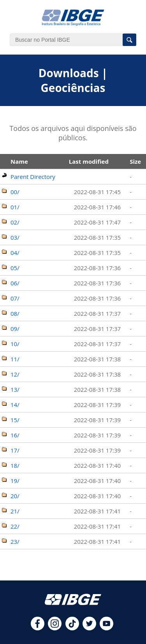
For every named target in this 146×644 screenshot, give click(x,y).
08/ (15, 313)
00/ (15, 192)
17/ (15, 450)
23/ (15, 541)
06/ (15, 283)
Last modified (89, 161)
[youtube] (106, 628)
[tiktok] (72, 628)
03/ (15, 237)
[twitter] (89, 628)
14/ (15, 405)
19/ (15, 481)
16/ (15, 435)
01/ (15, 207)
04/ (15, 253)
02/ (15, 222)
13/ (15, 389)
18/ (15, 465)
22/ (15, 526)
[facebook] (38, 628)
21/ (15, 511)
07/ (15, 298)
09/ (15, 329)
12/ (15, 374)
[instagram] (55, 628)
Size (135, 161)
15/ (15, 420)
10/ (15, 344)
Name (19, 161)
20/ (15, 496)
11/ (15, 359)
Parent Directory (33, 177)
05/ (15, 268)
